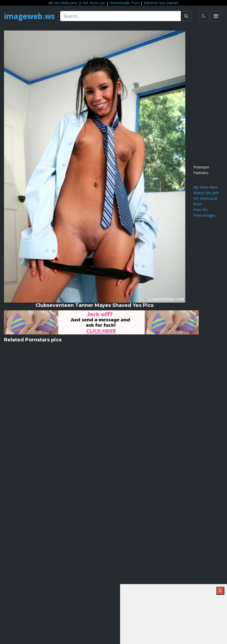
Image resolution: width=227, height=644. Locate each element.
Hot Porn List (94, 3)
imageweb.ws (29, 16)
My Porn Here (205, 187)
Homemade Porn (124, 3)
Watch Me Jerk (206, 193)
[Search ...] (121, 16)
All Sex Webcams (63, 3)
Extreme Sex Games (161, 3)
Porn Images (204, 215)
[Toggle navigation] (216, 16)
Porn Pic (201, 210)
